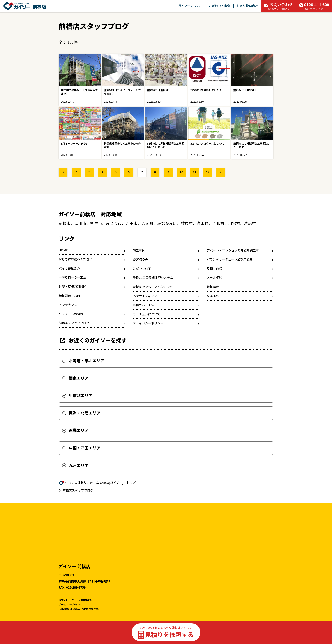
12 (208, 172)
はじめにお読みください (76, 259)
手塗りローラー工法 (72, 277)
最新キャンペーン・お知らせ (153, 287)
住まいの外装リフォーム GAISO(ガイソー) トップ (100, 483)
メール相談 (214, 278)
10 (181, 172)
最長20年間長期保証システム (153, 278)
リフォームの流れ (71, 314)
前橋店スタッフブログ (74, 323)
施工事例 (139, 250)
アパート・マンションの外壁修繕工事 (233, 250)
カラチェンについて (147, 314)
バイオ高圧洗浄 (69, 268)
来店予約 (213, 296)
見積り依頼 (214, 269)
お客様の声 (140, 259)
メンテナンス (68, 305)
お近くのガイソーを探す (93, 341)
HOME (63, 250)
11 (194, 172)
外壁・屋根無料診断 (72, 287)
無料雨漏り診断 (69, 296)
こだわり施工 (142, 269)
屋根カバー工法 (143, 305)
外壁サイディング (145, 296)
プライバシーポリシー (148, 323)
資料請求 (213, 287)
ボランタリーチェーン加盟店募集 (230, 259)
